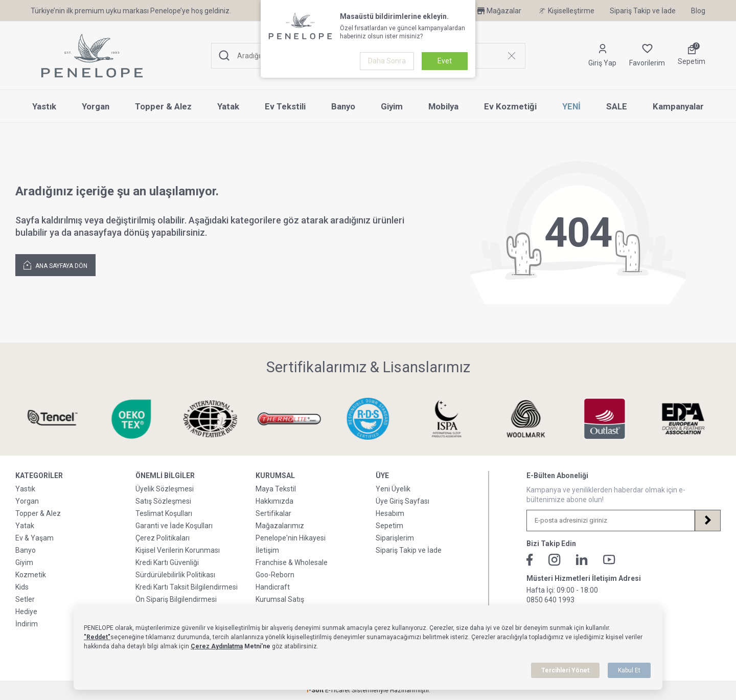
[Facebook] (530, 560)
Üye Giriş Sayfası (402, 501)
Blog (698, 11)
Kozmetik (31, 575)
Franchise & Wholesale (292, 562)
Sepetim (389, 526)
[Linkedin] (582, 560)
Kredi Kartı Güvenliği (167, 562)
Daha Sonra (387, 61)
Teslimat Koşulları (164, 513)
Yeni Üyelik (393, 489)
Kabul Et (629, 670)
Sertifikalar (273, 513)
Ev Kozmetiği (510, 106)
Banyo (343, 106)
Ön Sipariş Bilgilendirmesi (176, 599)
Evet (445, 61)
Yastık (44, 106)
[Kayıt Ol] (707, 521)
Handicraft (273, 587)
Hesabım (390, 513)
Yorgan (96, 106)
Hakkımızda (274, 501)
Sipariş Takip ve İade (643, 11)
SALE (617, 106)
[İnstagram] (555, 560)
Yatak (228, 106)
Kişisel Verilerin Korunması (178, 550)
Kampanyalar (678, 106)
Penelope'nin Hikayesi (291, 538)
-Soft (315, 690)
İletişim (267, 550)
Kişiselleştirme (566, 11)
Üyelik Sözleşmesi (165, 489)
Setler (25, 599)
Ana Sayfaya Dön (55, 265)
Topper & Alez (163, 106)
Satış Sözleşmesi (163, 501)
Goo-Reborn (275, 575)
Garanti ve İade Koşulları (174, 526)
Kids (22, 587)
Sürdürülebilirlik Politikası (175, 575)
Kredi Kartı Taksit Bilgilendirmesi (187, 587)
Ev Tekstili (285, 106)
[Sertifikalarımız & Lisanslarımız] (53, 419)
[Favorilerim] (647, 56)
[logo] (92, 56)
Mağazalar (498, 11)
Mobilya (443, 106)
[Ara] (224, 56)
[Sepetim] (692, 56)
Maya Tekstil (276, 489)
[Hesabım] (602, 56)
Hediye (26, 612)
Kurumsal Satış (280, 599)
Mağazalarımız (280, 526)
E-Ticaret (338, 690)
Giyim (392, 106)
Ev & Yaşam (34, 538)
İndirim (27, 624)
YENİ (571, 106)
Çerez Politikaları (163, 538)
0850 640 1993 (550, 600)
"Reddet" (97, 637)
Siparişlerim (395, 538)
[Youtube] (609, 560)
